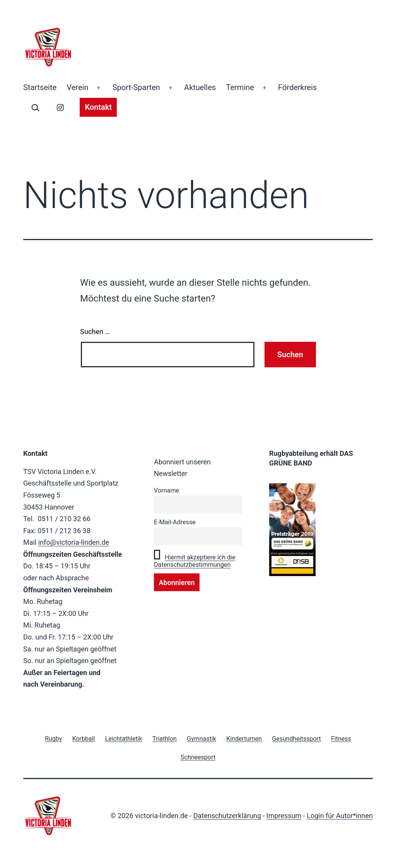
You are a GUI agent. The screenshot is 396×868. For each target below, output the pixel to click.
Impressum (284, 816)
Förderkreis (297, 87)
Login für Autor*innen (340, 816)
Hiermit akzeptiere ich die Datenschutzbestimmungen (195, 561)
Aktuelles (200, 87)
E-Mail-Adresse (175, 522)
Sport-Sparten (136, 87)
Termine (240, 87)
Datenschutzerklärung (227, 816)
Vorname (166, 490)
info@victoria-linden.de (74, 542)
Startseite (40, 87)
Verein (77, 87)
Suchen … (95, 332)
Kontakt (98, 107)
